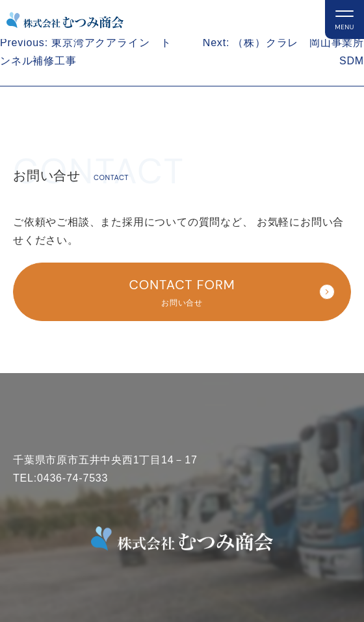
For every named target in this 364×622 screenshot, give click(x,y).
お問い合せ (187, 291)
